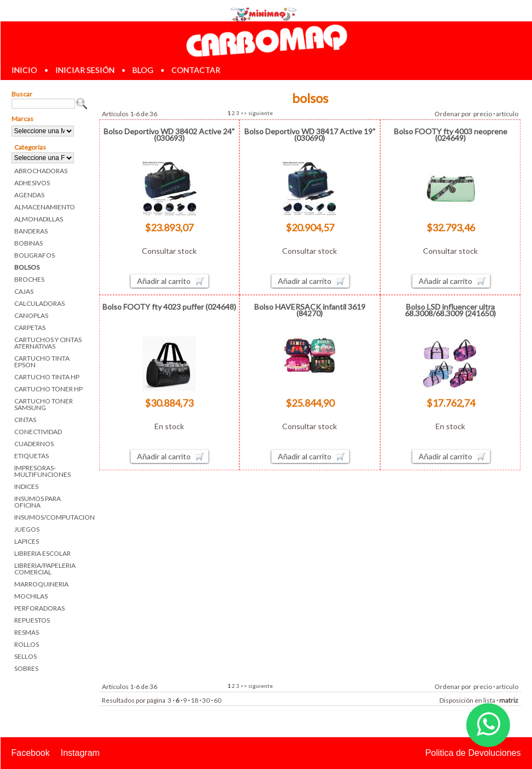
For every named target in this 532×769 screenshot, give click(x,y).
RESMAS (27, 632)
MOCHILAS (31, 596)
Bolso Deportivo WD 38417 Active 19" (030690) (310, 135)
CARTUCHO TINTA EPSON (42, 361)
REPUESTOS (32, 620)
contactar (196, 70)
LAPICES (27, 541)
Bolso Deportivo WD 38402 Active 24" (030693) (169, 135)
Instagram (80, 753)
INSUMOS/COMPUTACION (51, 517)
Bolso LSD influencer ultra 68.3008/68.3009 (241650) (450, 310)
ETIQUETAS (32, 456)
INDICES (26, 486)
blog (143, 70)
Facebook (31, 753)
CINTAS (25, 420)
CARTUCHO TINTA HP (47, 377)
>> (244, 113)
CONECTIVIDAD (38, 432)
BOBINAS (28, 243)
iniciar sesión (85, 70)
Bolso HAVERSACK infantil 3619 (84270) (310, 310)
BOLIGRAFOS (35, 255)
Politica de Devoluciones (473, 753)
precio (483, 114)
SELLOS (25, 656)
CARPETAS (30, 327)
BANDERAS (31, 231)
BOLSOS (27, 267)
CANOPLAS (31, 315)
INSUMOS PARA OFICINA (38, 502)
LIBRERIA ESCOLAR (42, 553)
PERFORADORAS (39, 608)
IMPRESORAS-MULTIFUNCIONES (42, 471)
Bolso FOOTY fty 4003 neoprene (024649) (451, 135)
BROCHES (29, 279)
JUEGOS (27, 529)
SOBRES (26, 668)
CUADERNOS (34, 444)
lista (489, 700)
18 (195, 700)
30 (206, 700)
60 (218, 700)
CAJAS (24, 291)
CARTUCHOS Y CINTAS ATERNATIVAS (48, 343)
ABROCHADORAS (41, 171)
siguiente (261, 113)
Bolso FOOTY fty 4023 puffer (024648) (169, 307)
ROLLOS (27, 644)
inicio (24, 70)
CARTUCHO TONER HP (48, 389)
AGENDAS (29, 195)
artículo (507, 114)
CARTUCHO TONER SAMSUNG (44, 404)
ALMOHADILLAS (39, 219)
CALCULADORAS (39, 303)
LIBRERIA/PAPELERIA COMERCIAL (45, 569)
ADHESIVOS (32, 183)
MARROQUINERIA (41, 584)
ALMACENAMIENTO (45, 207)
